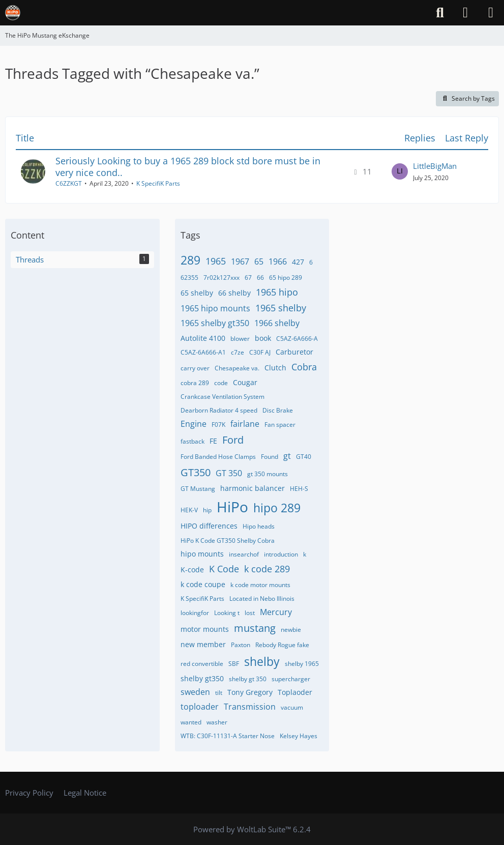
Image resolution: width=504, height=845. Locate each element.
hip (207, 510)
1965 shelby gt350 (215, 323)
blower (240, 339)
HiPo (232, 507)
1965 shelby (281, 308)
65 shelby (197, 293)
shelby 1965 (302, 664)
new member (203, 644)
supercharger (291, 679)
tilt (219, 693)
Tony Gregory (250, 692)
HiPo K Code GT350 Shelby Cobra (228, 541)
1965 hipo (277, 292)
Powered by (252, 829)
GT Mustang (198, 489)
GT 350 (229, 473)
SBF (234, 664)
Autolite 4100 (203, 338)
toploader (200, 707)
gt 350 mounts (268, 474)
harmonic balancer (253, 488)
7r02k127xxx (221, 278)
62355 (189, 278)
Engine (194, 424)
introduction (281, 554)
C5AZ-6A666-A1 (203, 352)
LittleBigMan (435, 166)
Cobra (304, 367)
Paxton (241, 645)
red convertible (202, 664)
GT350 (196, 472)
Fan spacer (280, 425)
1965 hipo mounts (215, 308)
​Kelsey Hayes (299, 736)
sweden (195, 692)
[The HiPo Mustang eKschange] (13, 13)
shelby (262, 661)
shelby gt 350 (248, 679)
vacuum (292, 707)
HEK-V (189, 510)
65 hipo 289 (286, 278)
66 (260, 278)
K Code (224, 569)
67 (248, 278)
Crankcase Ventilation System (223, 397)
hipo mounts (202, 554)
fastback (192, 441)
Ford (233, 440)
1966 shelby (277, 323)
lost (250, 613)
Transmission (250, 707)
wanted (191, 722)
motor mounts (205, 629)
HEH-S (299, 489)
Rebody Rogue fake (282, 645)
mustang (255, 628)
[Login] (465, 13)
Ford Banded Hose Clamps (218, 457)
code (221, 383)
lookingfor (195, 613)
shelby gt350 (202, 678)
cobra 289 (195, 383)
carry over (195, 368)
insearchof (244, 554)
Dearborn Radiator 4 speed (219, 410)
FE (213, 441)
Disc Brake (278, 410)
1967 (240, 261)
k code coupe (203, 584)
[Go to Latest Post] (400, 171)
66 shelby (234, 293)
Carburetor (294, 352)
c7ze (238, 352)
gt (287, 456)
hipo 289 (277, 508)
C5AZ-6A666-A (297, 339)
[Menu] (491, 13)
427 (298, 262)
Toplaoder (295, 692)
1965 (216, 261)
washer (217, 722)
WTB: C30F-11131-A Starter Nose (228, 736)
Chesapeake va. (237, 368)
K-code (192, 570)
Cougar (245, 382)
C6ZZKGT (69, 183)
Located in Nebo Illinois (262, 599)
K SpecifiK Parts (158, 183)
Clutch (275, 368)
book (263, 338)
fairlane (245, 424)
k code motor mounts (260, 585)
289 (190, 260)
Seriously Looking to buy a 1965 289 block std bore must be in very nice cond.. (188, 167)
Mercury (276, 612)
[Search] (440, 13)
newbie (291, 630)
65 (259, 261)
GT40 (304, 457)
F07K (218, 425)
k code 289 (267, 569)
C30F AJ (260, 352)
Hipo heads (259, 526)
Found (270, 457)
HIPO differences (209, 526)
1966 (278, 261)
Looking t (227, 613)
